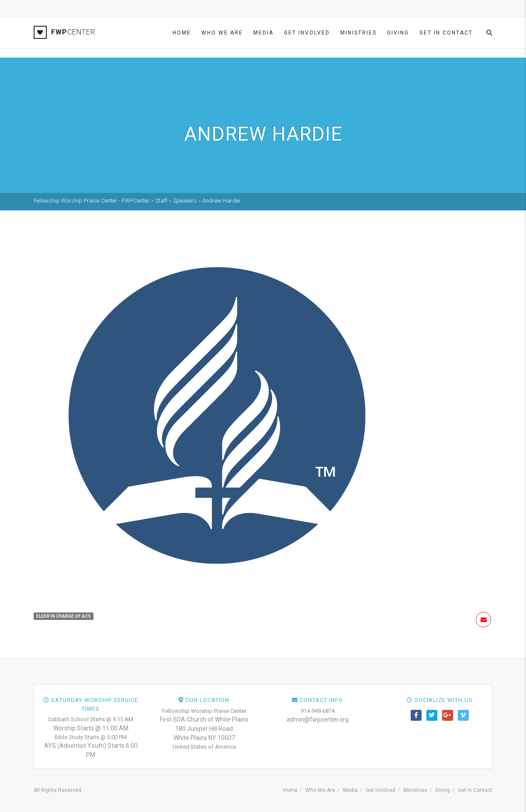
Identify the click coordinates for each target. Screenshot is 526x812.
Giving (398, 33)
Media (263, 33)
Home (182, 33)
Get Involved (307, 33)
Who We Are (222, 33)
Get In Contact (446, 33)
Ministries (358, 33)
